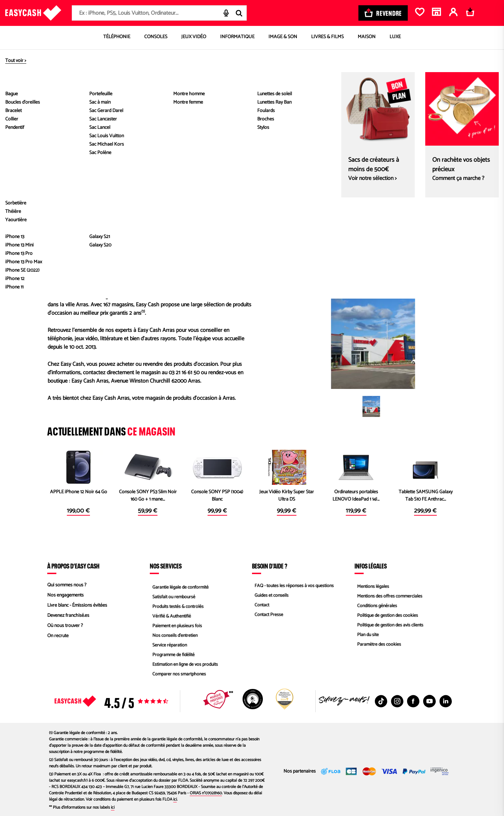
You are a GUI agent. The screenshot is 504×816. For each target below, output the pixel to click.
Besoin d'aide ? (270, 566)
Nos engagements (65, 595)
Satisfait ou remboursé (172, 595)
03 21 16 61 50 (67, 215)
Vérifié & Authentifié (170, 616)
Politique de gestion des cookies (387, 616)
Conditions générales (376, 605)
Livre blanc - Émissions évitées (77, 605)
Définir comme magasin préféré (189, 99)
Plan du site (366, 636)
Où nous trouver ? (65, 626)
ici (175, 799)
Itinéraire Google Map (341, 244)
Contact (260, 605)
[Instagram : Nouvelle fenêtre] (397, 701)
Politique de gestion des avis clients (389, 626)
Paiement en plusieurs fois (176, 626)
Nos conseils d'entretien (174, 636)
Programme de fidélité (172, 656)
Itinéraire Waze (413, 244)
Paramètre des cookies (378, 646)
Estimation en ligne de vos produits (184, 666)
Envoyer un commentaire (80, 236)
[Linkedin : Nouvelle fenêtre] (446, 701)
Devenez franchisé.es (68, 616)
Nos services (166, 566)
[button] (371, 406)
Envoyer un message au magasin (89, 225)
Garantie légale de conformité (179, 585)
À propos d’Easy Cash (73, 566)
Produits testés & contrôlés (177, 605)
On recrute (58, 636)
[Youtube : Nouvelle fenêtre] (429, 701)
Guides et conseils (270, 595)
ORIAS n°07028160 (206, 793)
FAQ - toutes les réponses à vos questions (294, 585)
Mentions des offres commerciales (389, 595)
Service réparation (168, 646)
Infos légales (371, 566)
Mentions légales (371, 585)
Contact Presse (267, 616)
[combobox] (159, 13)
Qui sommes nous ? (67, 585)
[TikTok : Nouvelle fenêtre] (381, 701)
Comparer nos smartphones (178, 676)
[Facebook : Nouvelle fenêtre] (413, 701)
